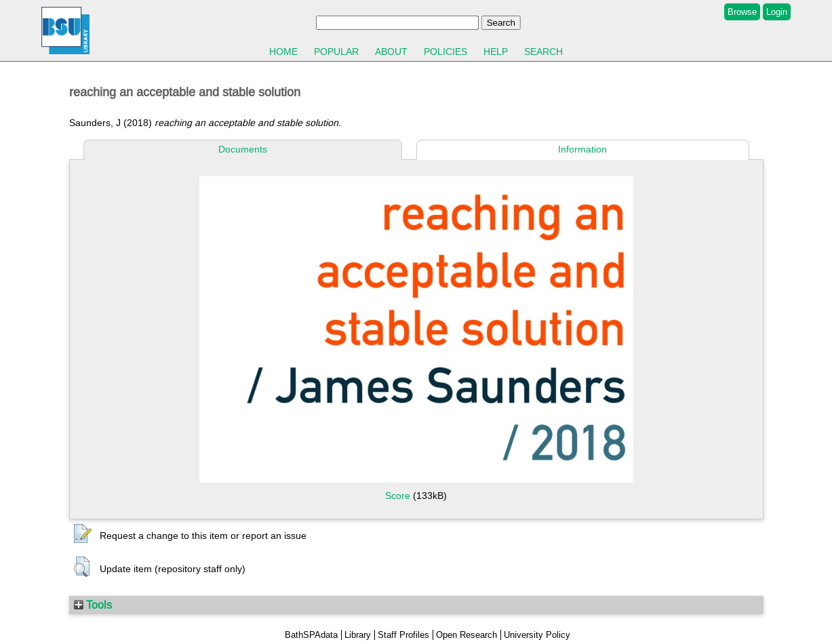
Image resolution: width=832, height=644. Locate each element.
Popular (336, 52)
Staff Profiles (403, 635)
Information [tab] (582, 149)
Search (543, 52)
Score (398, 496)
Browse (742, 12)
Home (283, 52)
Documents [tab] (243, 149)
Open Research (467, 635)
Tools (93, 605)
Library (358, 635)
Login (777, 12)
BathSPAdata (311, 635)
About (391, 52)
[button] (83, 534)
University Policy (537, 635)
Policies (445, 52)
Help (496, 52)
